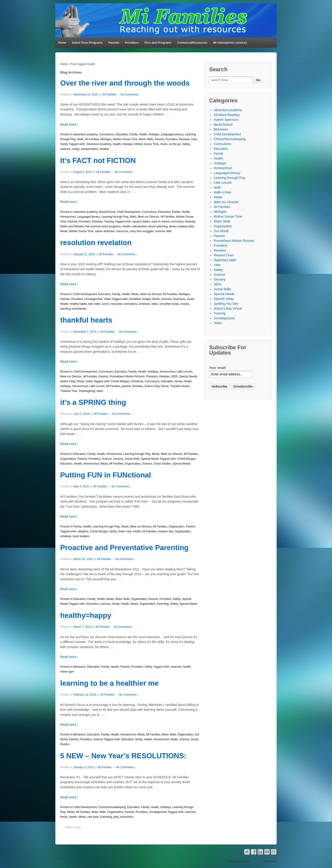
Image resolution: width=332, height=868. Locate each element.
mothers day (166, 531)
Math (80, 139)
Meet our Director (148, 217)
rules (194, 139)
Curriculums (107, 134)
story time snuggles (142, 231)
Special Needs (188, 376)
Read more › (69, 124)
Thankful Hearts (180, 386)
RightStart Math (225, 260)
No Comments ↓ (130, 95)
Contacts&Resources (193, 43)
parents (126, 386)
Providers (132, 43)
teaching (65, 309)
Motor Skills (146, 139)
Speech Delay (224, 299)
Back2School (107, 212)
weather (104, 149)
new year (93, 817)
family (178, 381)
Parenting (163, 604)
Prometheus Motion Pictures (127, 376)
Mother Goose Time (125, 139)
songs (76, 149)
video (100, 391)
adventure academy (85, 134)
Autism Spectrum (226, 120)
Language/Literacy (172, 134)
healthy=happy (86, 615)
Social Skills (132, 459)
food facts (179, 299)
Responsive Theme (239, 861)
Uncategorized (93, 299)
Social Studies (162, 464)
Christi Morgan (120, 381)
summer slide (163, 231)
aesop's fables (141, 222)
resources (122, 231)
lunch (105, 304)
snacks (185, 304)
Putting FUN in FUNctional (106, 475)
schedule (144, 304)
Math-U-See (222, 192)
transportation (89, 149)
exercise (167, 299)
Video (107, 299)
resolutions (130, 304)
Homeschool (68, 217)
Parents (114, 43)
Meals (64, 231)
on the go (175, 144)
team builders (81, 536)
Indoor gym (67, 672)
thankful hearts (86, 320)
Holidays (154, 134)
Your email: (218, 368)
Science (107, 459)
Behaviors (79, 667)
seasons (65, 149)
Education (122, 134)
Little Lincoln (185, 372)
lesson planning (158, 226)
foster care (125, 531)
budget (147, 299)
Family (133, 134)
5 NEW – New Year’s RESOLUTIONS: (123, 756)
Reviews (184, 139)
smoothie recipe (169, 304)
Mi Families (109, 95)
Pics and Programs (158, 43)
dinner (156, 299)
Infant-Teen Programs (87, 43)
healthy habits (78, 304)
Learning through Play (115, 217)
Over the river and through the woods (125, 83)
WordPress (270, 861)
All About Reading (227, 115)
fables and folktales (72, 226)
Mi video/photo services (230, 43)
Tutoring (109, 222)
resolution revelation (96, 243)
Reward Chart (224, 255)
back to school (161, 222)
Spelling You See (226, 304)
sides (155, 304)
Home (62, 43)
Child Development (129, 212)
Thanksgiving (87, 391)
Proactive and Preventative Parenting (124, 548)
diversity (190, 222)
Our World (221, 231)
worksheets (79, 309)
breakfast (135, 299)
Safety (64, 144)
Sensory (118, 459)
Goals (190, 299)
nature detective (105, 231)
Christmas (137, 381)
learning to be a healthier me (109, 683)
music (164, 144)
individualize (139, 226)
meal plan (116, 304)
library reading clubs (182, 226)
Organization (68, 459)
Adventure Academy (99, 144)
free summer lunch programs (103, 226)
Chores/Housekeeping (112, 807)
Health (143, 134)
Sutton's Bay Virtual (72, 381)
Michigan (106, 139)
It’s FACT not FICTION (98, 160)
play (116, 817)
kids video (94, 304)
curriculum (177, 222)
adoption (83, 531)
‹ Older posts (72, 827)
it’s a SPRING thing (93, 402)
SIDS (175, 376)
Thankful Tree (69, 391)
